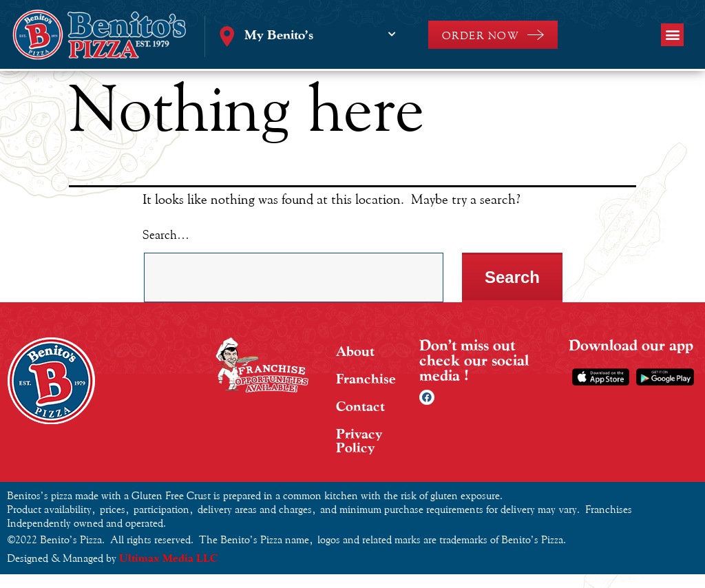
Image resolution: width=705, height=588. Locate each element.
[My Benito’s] (392, 34)
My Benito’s (279, 34)
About (355, 351)
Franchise (366, 379)
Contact (360, 406)
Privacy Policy (359, 441)
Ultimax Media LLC (168, 558)
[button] (672, 35)
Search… (166, 234)
